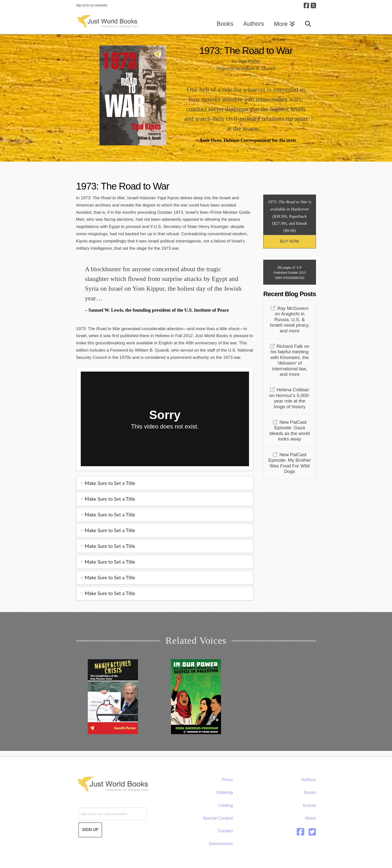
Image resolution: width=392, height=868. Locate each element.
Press (227, 780)
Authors (309, 780)
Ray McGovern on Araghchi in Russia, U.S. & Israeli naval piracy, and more (290, 320)
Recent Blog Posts (289, 294)
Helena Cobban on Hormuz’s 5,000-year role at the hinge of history (290, 398)
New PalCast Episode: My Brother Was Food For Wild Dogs (290, 463)
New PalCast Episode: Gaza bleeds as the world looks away (290, 431)
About (310, 818)
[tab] (165, 483)
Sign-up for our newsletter (92, 5)
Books (310, 792)
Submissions (221, 844)
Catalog (226, 805)
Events (309, 805)
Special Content (218, 818)
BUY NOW (289, 241)
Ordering (224, 792)
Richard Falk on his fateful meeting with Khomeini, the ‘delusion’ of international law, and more (290, 360)
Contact (226, 831)
